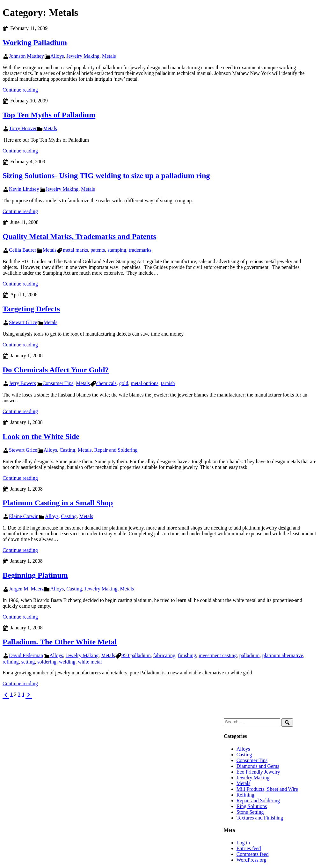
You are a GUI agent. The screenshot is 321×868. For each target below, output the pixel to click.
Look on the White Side (41, 436)
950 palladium (136, 655)
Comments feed (253, 854)
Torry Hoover (23, 128)
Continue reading (20, 90)
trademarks (140, 250)
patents (98, 250)
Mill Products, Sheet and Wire (267, 789)
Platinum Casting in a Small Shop (58, 503)
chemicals (106, 383)
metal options (145, 383)
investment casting (218, 655)
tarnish (168, 383)
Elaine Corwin (24, 516)
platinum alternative (283, 655)
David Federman (26, 655)
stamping (117, 250)
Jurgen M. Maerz (26, 589)
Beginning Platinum (35, 575)
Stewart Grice (23, 322)
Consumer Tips (58, 383)
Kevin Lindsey (24, 189)
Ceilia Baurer (23, 250)
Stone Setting (250, 812)
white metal (90, 662)
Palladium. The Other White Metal (60, 642)
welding (67, 662)
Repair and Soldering (116, 450)
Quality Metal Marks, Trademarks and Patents (79, 236)
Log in (243, 843)
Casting (67, 450)
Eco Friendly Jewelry (258, 772)
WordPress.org (252, 860)
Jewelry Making (83, 56)
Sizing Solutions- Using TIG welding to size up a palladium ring (106, 175)
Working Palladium (35, 42)
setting (28, 662)
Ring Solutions (252, 806)
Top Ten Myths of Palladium (49, 115)
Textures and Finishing (260, 818)
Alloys (57, 56)
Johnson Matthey (26, 56)
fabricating (164, 655)
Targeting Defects (31, 309)
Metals (109, 56)
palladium (250, 655)
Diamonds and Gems (258, 766)
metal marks (75, 250)
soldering (47, 662)
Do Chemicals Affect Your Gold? (56, 370)
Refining (245, 795)
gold (124, 383)
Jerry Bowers (22, 383)
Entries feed (249, 848)
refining (11, 662)
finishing (187, 655)
